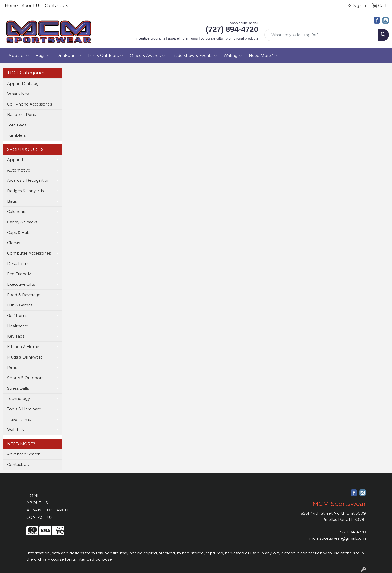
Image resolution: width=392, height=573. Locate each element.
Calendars (17, 212)
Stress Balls (18, 388)
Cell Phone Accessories (29, 104)
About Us (31, 6)
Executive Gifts (21, 284)
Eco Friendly (19, 274)
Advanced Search (24, 454)
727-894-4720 (352, 532)
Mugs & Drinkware (25, 357)
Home (11, 6)
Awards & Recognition (28, 180)
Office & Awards (147, 56)
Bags (43, 56)
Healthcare (18, 326)
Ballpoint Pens (21, 115)
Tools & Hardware (24, 409)
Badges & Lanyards (25, 191)
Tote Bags (17, 125)
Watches (15, 430)
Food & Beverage (24, 295)
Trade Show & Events (194, 56)
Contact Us (56, 6)
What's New (19, 94)
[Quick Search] (321, 35)
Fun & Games (20, 305)
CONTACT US (40, 517)
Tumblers (16, 135)
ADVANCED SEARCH (47, 510)
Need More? (263, 56)
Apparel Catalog (23, 84)
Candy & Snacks (22, 222)
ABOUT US (37, 503)
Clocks (13, 243)
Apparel (19, 56)
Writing (233, 56)
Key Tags (16, 336)
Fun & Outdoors (106, 56)
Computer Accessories (29, 253)
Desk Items (18, 264)
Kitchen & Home (23, 347)
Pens (12, 367)
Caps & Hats (19, 233)
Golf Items (17, 316)
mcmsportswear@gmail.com (337, 538)
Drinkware (69, 56)
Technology (18, 399)
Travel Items (19, 420)
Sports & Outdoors (25, 378)
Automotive (19, 170)
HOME (33, 495)
